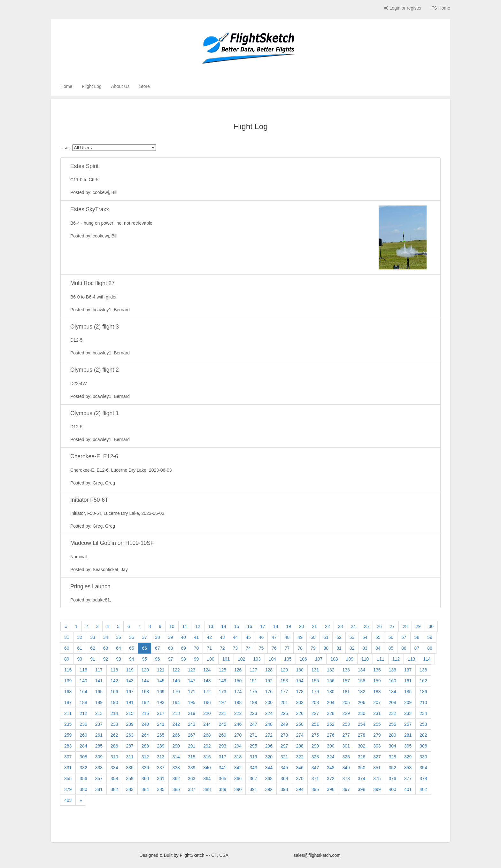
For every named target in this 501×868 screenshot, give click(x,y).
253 (346, 724)
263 (130, 735)
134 (362, 670)
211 (68, 713)
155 (315, 681)
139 (68, 681)
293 (223, 746)
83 (365, 648)
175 (253, 692)
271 (253, 735)
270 (238, 735)
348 (331, 768)
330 (423, 757)
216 (145, 713)
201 (284, 702)
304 (393, 746)
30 (431, 626)
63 (106, 648)
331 (68, 768)
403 (68, 800)
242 (176, 724)
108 (334, 659)
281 (408, 735)
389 (223, 789)
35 (119, 637)
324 (331, 757)
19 (289, 626)
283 (68, 746)
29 (418, 626)
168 (145, 692)
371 (315, 779)
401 (408, 789)
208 (393, 702)
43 (222, 637)
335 (130, 768)
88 (430, 648)
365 (223, 779)
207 (377, 702)
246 (238, 724)
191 (130, 702)
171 (192, 692)
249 (284, 724)
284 (83, 746)
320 (269, 757)
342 (238, 768)
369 (284, 779)
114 (427, 659)
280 (393, 735)
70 (197, 648)
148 (207, 681)
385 (161, 789)
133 (346, 670)
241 (161, 724)
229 (346, 713)
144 (145, 681)
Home (66, 86)
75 (261, 648)
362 (176, 779)
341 (223, 768)
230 (362, 713)
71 (209, 648)
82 (352, 648)
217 (161, 713)
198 (238, 702)
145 (161, 681)
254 (362, 724)
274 (300, 735)
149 (223, 681)
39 (171, 637)
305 (408, 746)
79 (313, 648)
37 (144, 637)
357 (99, 779)
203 (315, 702)
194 (176, 702)
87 (417, 648)
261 (99, 735)
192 (145, 702)
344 (269, 768)
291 (192, 746)
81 (339, 648)
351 (377, 768)
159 (377, 681)
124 (207, 670)
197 (223, 702)
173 (223, 692)
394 (300, 789)
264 (145, 735)
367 (253, 779)
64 (119, 648)
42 (209, 637)
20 (302, 626)
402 (423, 789)
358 (114, 779)
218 (176, 713)
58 (417, 637)
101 (226, 659)
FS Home (441, 8)
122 (176, 670)
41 (197, 637)
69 (183, 648)
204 (331, 702)
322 (300, 757)
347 (315, 768)
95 (144, 659)
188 (83, 702)
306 (423, 746)
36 (132, 637)
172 (207, 692)
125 (223, 670)
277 (346, 735)
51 (326, 637)
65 (132, 648)
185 (408, 692)
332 (83, 768)
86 (404, 648)
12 (198, 626)
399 (377, 789)
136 (393, 670)
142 (114, 681)
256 (393, 724)
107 (319, 659)
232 (393, 713)
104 (272, 659)
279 (377, 735)
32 (80, 637)
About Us (120, 86)
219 (192, 713)
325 (346, 757)
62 (93, 648)
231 (377, 713)
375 (377, 779)
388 (207, 789)
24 (353, 626)
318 (238, 757)
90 (80, 659)
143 (130, 681)
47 (274, 637)
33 (93, 637)
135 (377, 670)
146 (176, 681)
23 (340, 626)
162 (423, 681)
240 (145, 724)
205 (346, 702)
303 (377, 746)
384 (145, 789)
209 (408, 702)
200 (269, 702)
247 (253, 724)
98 (183, 659)
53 (352, 637)
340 (207, 768)
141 (99, 681)
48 (287, 637)
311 (130, 757)
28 (405, 626)
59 (430, 637)
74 (248, 648)
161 (408, 681)
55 (378, 637)
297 (284, 746)
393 (284, 789)
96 (158, 659)
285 (99, 746)
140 (83, 681)
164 (83, 692)
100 (210, 659)
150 (238, 681)
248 (269, 724)
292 (207, 746)
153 (284, 681)
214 (114, 713)
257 (408, 724)
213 (99, 713)
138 (423, 670)
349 (346, 768)
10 (172, 626)
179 (315, 692)
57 (404, 637)
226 (300, 713)
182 (362, 692)
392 (269, 789)
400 (393, 789)
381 (99, 789)
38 (158, 637)
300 (331, 746)
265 (161, 735)
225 (284, 713)
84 (378, 648)
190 (114, 702)
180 (331, 692)
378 (423, 779)
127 (253, 670)
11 (185, 626)
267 (192, 735)
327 (377, 757)
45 (248, 637)
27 (392, 626)
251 (315, 724)
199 (253, 702)
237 (99, 724)
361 (161, 779)
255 (377, 724)
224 (269, 713)
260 (83, 735)
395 (315, 789)
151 (253, 681)
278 (362, 735)
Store (144, 86)
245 (223, 724)
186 (423, 692)
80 (326, 648)
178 (300, 692)
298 (300, 746)
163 (68, 692)
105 (288, 659)
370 (300, 779)
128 (269, 670)
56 (391, 637)
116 (83, 670)
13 (211, 626)
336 (145, 768)
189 (99, 702)
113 (411, 659)
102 (241, 659)
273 (284, 735)
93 (119, 659)
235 (68, 724)
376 (393, 779)
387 (192, 789)
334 (114, 768)
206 (362, 702)
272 (269, 735)
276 (331, 735)
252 (331, 724)
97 (171, 659)
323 (315, 757)
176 (269, 692)
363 (192, 779)
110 (365, 659)
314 (176, 757)
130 (300, 670)
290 (176, 746)
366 (238, 779)
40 (183, 637)
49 (300, 637)
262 (114, 735)
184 (393, 692)
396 (331, 789)
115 (68, 670)
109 (350, 659)
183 (377, 692)
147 (192, 681)
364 (207, 779)
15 (237, 626)
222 (238, 713)
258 (423, 724)
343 (253, 768)
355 (68, 779)
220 (207, 713)
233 (408, 713)
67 (158, 648)
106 (303, 659)
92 (106, 659)
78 (300, 648)
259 (68, 735)
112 (396, 659)
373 (346, 779)
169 (161, 692)
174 (238, 692)
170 (176, 692)
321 (284, 757)
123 (192, 670)
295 (253, 746)
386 (176, 789)
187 (68, 702)
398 (362, 789)
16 (250, 626)
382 (114, 789)
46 (261, 637)
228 (331, 713)
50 (313, 637)
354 (423, 768)
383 (130, 789)
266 (176, 735)
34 (106, 637)
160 (393, 681)
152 (269, 681)
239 (130, 724)
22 (328, 626)
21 (314, 626)
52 (339, 637)
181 (346, 692)
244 (207, 724)
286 (114, 746)
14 (224, 626)
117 (99, 670)
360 (145, 779)
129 (284, 670)
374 (362, 779)
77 (287, 648)
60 (67, 648)
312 (145, 757)
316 (207, 757)
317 (223, 757)
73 (235, 648)
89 (67, 659)
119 (130, 670)
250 (300, 724)
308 (83, 757)
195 (192, 702)
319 (253, 757)
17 (263, 626)
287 (130, 746)
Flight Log (92, 86)
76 (274, 648)
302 (362, 746)
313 (161, 757)
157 (346, 681)
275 (315, 735)
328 (393, 757)
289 (161, 746)
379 (68, 789)
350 (362, 768)
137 (408, 670)
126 (238, 670)
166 (114, 692)
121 (161, 670)
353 (408, 768)
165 (99, 692)
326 (362, 757)
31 (67, 637)
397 (346, 789)
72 (222, 648)
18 (276, 626)
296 (269, 746)
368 (269, 779)
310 (114, 757)
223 (253, 713)
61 (80, 648)
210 (423, 702)
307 (68, 757)
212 (83, 713)
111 (380, 659)
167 (130, 692)
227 (315, 713)
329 (408, 757)
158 (362, 681)
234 (423, 713)
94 (132, 659)
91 (93, 659)
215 (130, 713)
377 (408, 779)
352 (393, 768)
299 (315, 746)
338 (176, 768)
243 (192, 724)
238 (114, 724)
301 (346, 746)
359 (130, 779)
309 (99, 757)
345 (284, 768)
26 (379, 626)
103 (257, 659)
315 (192, 757)
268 (207, 735)
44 (235, 637)
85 (391, 648)
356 (83, 779)
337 (161, 768)
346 (300, 768)
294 (238, 746)
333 (99, 768)
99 (197, 659)
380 (83, 789)
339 (192, 768)
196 (207, 702)
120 (145, 670)
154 (300, 681)
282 (423, 735)
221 (223, 713)
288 (145, 746)
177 (284, 692)
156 (331, 681)
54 (365, 637)
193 (161, 702)
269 (223, 735)
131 (315, 670)
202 (300, 702)
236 (83, 724)
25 (366, 626)
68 (171, 648)
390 (238, 789)
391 (253, 789)
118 (114, 670)
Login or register (403, 8)
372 (331, 779)
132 (331, 670)
